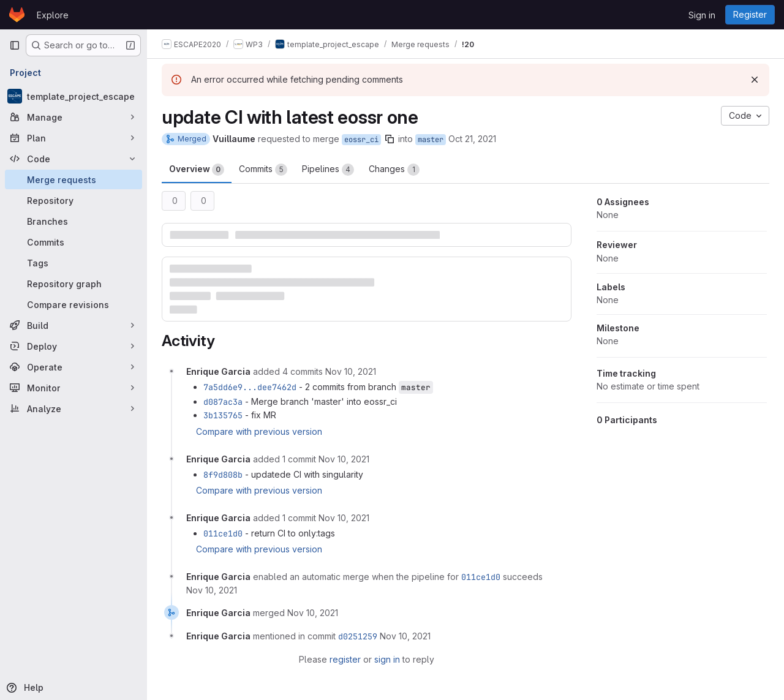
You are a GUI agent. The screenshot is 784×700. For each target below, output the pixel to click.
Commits (263, 170)
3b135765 (223, 415)
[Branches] (73, 221)
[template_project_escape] (73, 96)
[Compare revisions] (73, 304)
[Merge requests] (73, 179)
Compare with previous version (259, 431)
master (431, 140)
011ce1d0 (223, 533)
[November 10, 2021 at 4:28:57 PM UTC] (313, 613)
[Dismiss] (755, 80)
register (345, 659)
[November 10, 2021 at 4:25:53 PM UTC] (344, 518)
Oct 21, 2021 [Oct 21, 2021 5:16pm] (472, 139)
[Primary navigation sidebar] (15, 45)
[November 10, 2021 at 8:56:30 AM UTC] (351, 371)
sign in (387, 659)
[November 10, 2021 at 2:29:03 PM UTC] (344, 459)
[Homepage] (17, 15)
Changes (394, 170)
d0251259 (358, 636)
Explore (53, 15)
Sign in (702, 15)
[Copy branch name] (390, 139)
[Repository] (73, 200)
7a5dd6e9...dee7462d (250, 387)
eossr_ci (361, 140)
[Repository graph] (73, 284)
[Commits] (73, 242)
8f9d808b (223, 475)
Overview (197, 170)
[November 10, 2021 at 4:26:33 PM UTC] (212, 590)
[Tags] (73, 263)
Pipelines (328, 170)
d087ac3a (223, 402)
